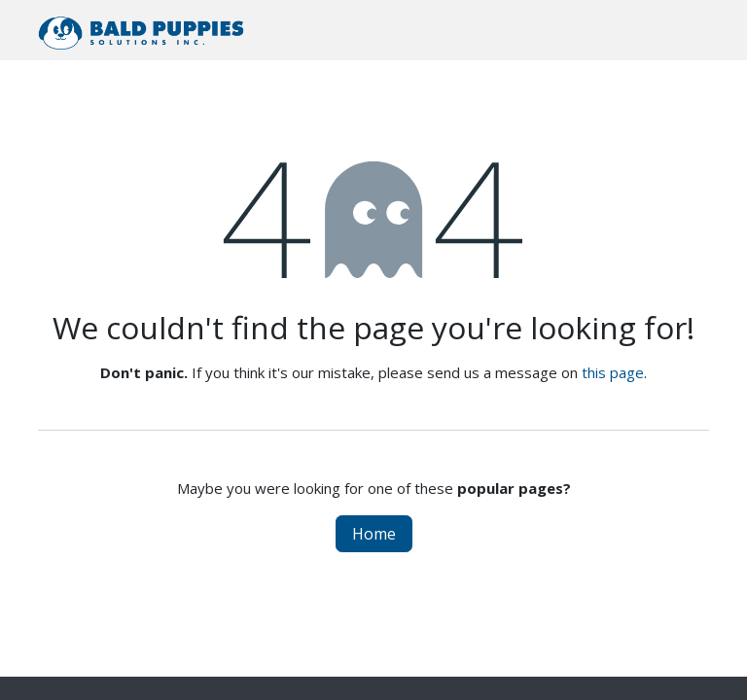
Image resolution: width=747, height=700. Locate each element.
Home (374, 534)
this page (613, 372)
